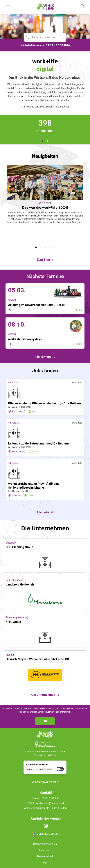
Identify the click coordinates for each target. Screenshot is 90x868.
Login (45, 862)
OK (45, 721)
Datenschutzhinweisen (49, 712)
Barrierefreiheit (45, 856)
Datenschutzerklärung (45, 844)
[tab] (43, 141)
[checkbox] (60, 769)
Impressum (45, 850)
